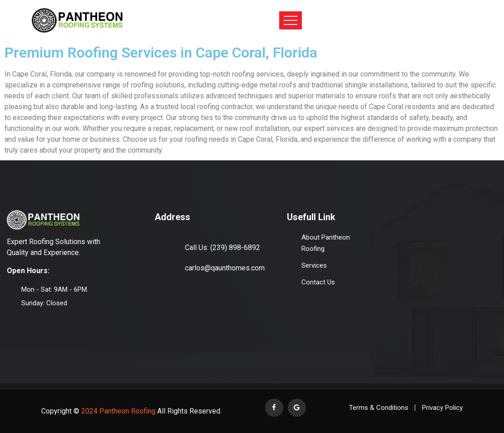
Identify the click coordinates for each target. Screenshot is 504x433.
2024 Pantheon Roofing (117, 411)
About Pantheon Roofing (326, 243)
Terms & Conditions (379, 408)
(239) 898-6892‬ (235, 248)
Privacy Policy (442, 408)
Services (314, 265)
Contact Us (318, 282)
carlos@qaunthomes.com (225, 268)
